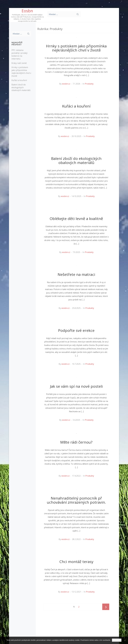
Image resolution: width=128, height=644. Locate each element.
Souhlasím (117, 640)
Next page (106, 607)
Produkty (89, 84)
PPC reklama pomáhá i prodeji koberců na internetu (19, 54)
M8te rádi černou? (76, 442)
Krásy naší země (19, 63)
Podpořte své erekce (76, 330)
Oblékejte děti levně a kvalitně (76, 219)
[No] (125, 640)
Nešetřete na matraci (76, 274)
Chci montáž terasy (76, 562)
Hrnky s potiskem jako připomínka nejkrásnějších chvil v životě (21, 72)
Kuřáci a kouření (19, 80)
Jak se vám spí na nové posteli (76, 386)
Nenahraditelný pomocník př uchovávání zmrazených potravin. (76, 500)
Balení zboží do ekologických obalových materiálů (21, 87)
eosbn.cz (66, 84)
